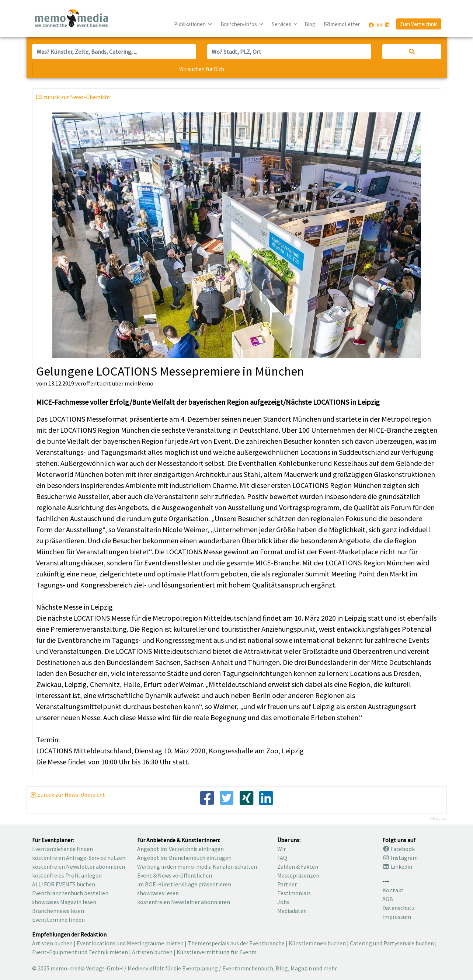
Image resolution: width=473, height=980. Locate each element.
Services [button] (282, 24)
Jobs (283, 902)
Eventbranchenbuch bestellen (70, 893)
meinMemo (139, 383)
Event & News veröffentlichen (175, 875)
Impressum (397, 917)
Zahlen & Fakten (298, 866)
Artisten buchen (52, 943)
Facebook (399, 849)
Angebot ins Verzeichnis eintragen (180, 849)
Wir (281, 849)
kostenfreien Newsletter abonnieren (79, 866)
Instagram (400, 858)
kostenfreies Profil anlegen (67, 875)
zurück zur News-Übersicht (68, 795)
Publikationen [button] (190, 24)
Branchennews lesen (58, 911)
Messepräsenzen (298, 875)
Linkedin (397, 866)
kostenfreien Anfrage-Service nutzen (79, 858)
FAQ (282, 858)
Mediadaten (292, 911)
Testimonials (294, 893)
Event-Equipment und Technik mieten (80, 952)
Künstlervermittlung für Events (217, 952)
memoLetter (342, 25)
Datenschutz (399, 908)
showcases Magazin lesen (64, 902)
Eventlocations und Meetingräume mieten (130, 943)
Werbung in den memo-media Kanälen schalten (197, 866)
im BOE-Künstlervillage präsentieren (184, 884)
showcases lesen (158, 893)
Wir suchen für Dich (202, 69)
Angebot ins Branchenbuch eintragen (184, 858)
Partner (287, 884)
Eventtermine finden (58, 920)
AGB (388, 899)
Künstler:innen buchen (317, 943)
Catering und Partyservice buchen (392, 943)
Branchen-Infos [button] (239, 24)
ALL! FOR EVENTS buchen (64, 884)
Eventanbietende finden (62, 849)
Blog (310, 24)
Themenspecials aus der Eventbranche (236, 943)
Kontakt (393, 890)
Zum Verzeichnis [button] (419, 24)
